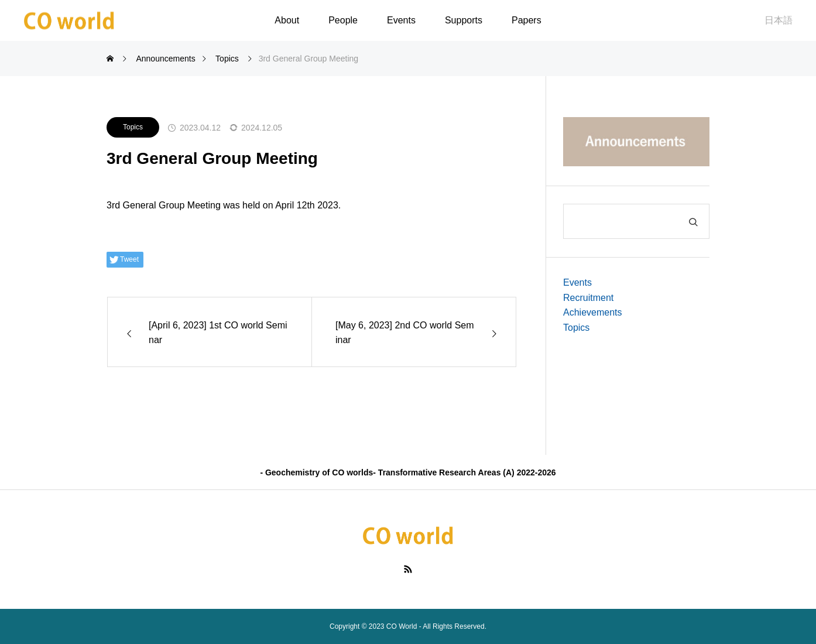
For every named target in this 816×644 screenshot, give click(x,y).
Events (401, 20)
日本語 (779, 20)
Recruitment (588, 298)
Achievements (593, 312)
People (343, 20)
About (287, 20)
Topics (133, 127)
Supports (464, 20)
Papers (527, 20)
